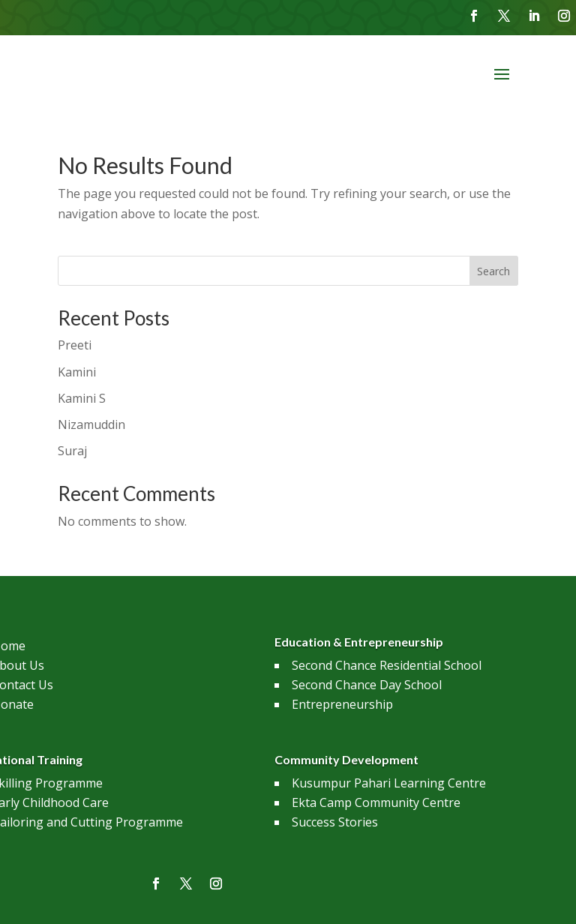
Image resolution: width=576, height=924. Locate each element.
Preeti (75, 345)
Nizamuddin (91, 424)
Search (493, 271)
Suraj (72, 451)
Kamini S (82, 398)
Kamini (77, 372)
